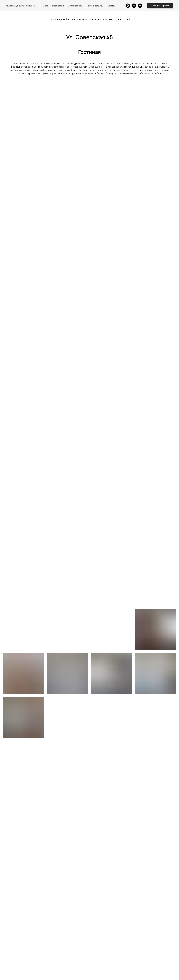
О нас (45, 6)
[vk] (140, 6)
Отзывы (111, 6)
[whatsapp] (128, 6)
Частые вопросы (95, 6)
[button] (160, 6)
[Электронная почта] (134, 6)
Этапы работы (75, 6)
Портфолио (58, 6)
